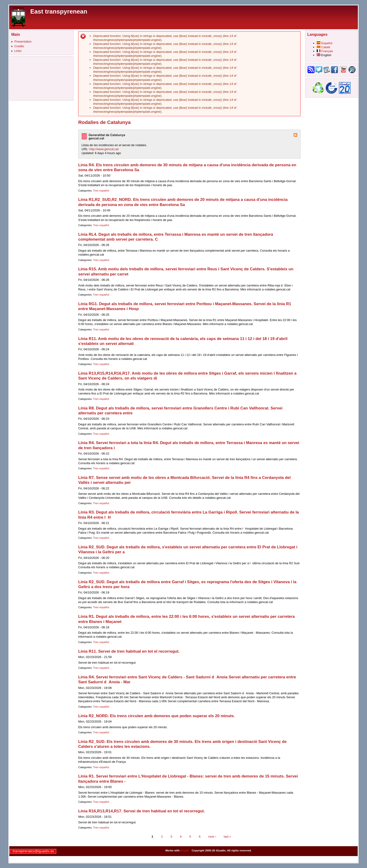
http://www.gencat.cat (104, 149)
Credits (19, 46)
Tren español (101, 191)
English (324, 55)
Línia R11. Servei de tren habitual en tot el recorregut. (129, 651)
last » (227, 836)
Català (323, 47)
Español (325, 43)
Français (325, 51)
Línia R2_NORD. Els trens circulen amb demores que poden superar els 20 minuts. (156, 716)
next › (212, 836)
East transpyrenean (59, 11)
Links (18, 51)
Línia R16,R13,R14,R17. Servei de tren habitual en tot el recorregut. (141, 811)
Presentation (23, 42)
